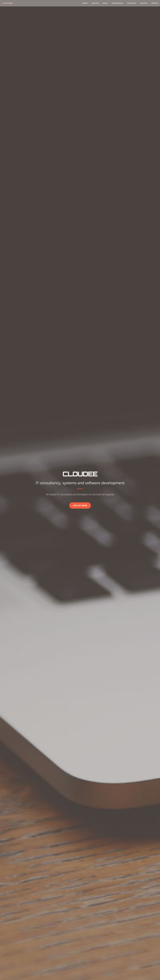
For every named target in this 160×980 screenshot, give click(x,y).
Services (95, 3)
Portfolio (132, 3)
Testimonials (117, 3)
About (85, 3)
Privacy (155, 3)
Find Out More (80, 505)
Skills (105, 3)
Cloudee (7, 3)
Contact (144, 3)
